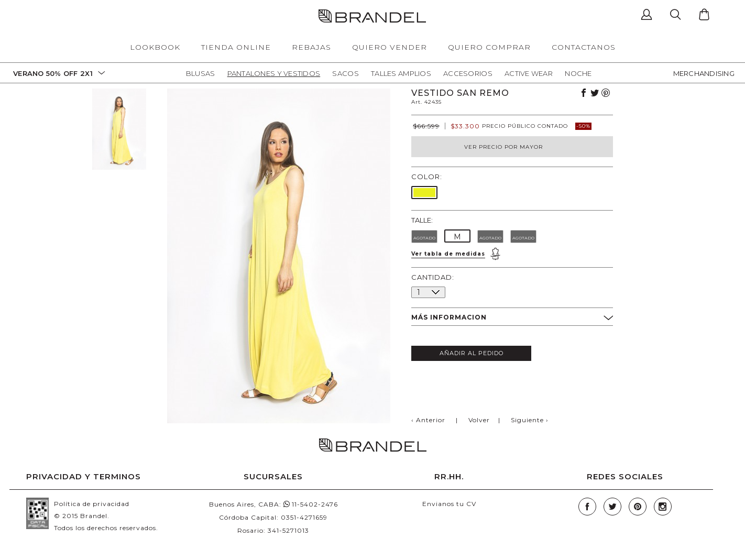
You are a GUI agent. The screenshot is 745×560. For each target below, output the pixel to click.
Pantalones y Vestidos (274, 73)
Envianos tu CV (449, 504)
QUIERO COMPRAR (489, 47)
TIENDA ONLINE (236, 47)
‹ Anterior (428, 420)
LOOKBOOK (155, 47)
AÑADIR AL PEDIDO (472, 353)
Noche (578, 73)
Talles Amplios (401, 73)
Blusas (201, 73)
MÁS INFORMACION (512, 318)
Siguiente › (530, 420)
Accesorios (468, 73)
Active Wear (529, 73)
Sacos (345, 73)
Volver (479, 420)
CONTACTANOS (584, 47)
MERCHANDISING (704, 73)
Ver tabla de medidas (448, 254)
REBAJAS (311, 47)
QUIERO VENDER (390, 47)
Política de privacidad (92, 504)
